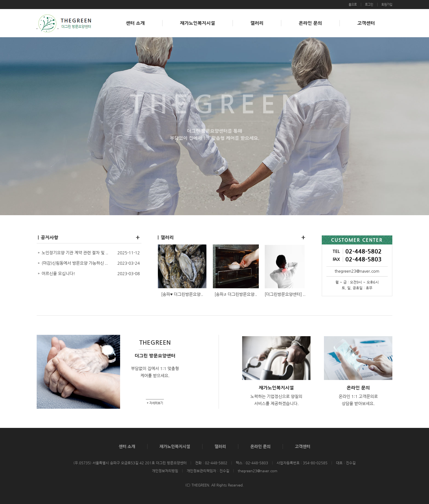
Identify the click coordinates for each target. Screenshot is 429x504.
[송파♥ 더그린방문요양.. (182, 294)
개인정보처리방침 (165, 471)
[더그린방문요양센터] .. (285, 294)
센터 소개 (135, 23)
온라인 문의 (310, 23)
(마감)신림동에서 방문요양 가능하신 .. (75, 263)
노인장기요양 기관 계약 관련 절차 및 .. (75, 253)
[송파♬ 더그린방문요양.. (236, 294)
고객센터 (366, 23)
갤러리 (257, 23)
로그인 (369, 5)
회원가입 (387, 5)
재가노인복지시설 (198, 23)
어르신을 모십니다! (58, 273)
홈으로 (353, 5)
